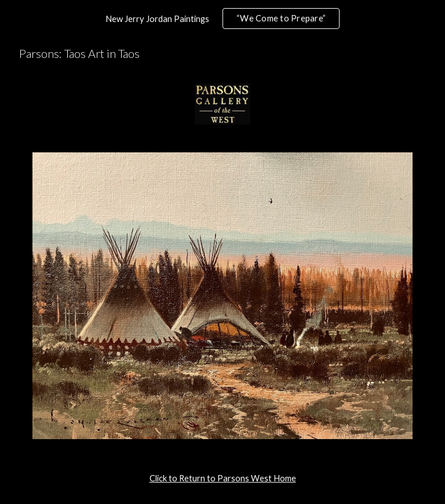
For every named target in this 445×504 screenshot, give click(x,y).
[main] (222, 479)
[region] (222, 19)
